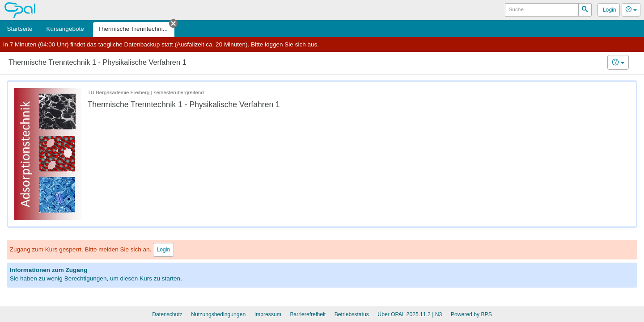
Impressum (268, 314)
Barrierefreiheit (308, 314)
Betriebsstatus (352, 314)
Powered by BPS (471, 314)
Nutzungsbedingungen (218, 314)
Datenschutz (167, 314)
